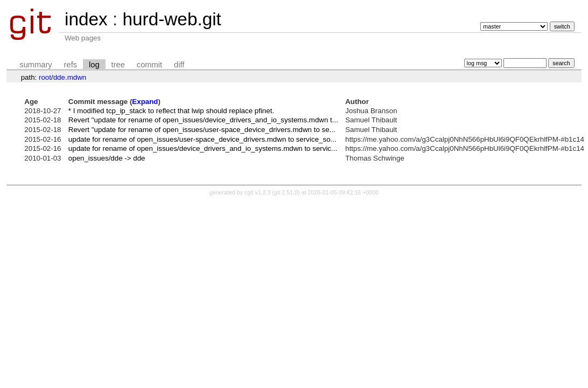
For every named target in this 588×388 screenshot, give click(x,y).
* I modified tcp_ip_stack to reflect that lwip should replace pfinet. (171, 111)
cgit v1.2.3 (258, 192)
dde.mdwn (70, 77)
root (45, 77)
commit (149, 65)
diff (179, 65)
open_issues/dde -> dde (107, 158)
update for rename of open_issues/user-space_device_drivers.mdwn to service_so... (202, 139)
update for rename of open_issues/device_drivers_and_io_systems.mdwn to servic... (203, 148)
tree (118, 65)
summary (36, 65)
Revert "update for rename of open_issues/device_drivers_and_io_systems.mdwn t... (203, 120)
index (86, 19)
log (94, 65)
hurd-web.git (171, 19)
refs (71, 65)
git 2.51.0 (286, 192)
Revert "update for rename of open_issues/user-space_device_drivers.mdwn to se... (202, 130)
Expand (145, 102)
